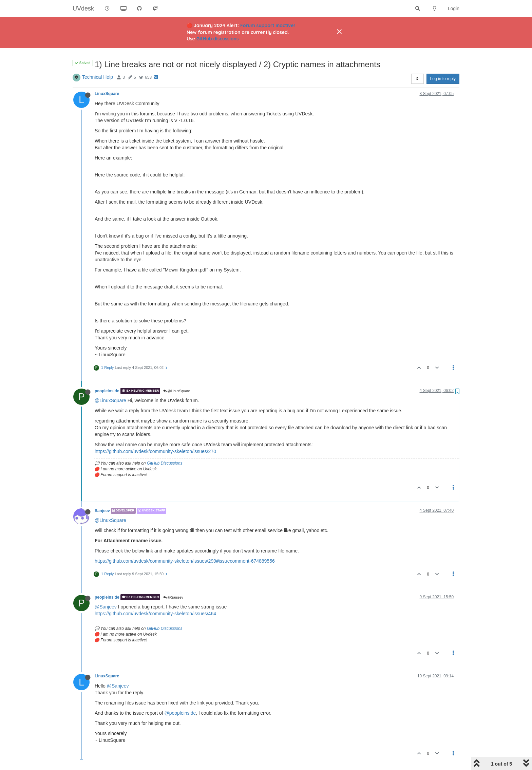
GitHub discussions (218, 39)
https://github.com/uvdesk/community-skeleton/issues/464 (155, 614)
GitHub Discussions (165, 463)
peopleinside (107, 391)
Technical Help (98, 77)
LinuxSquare (107, 94)
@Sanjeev (173, 597)
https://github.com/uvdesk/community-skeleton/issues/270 (155, 451)
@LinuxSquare (177, 391)
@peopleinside (180, 713)
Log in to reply (443, 79)
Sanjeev (102, 511)
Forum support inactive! (268, 25)
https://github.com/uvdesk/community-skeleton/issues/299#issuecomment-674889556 (185, 561)
